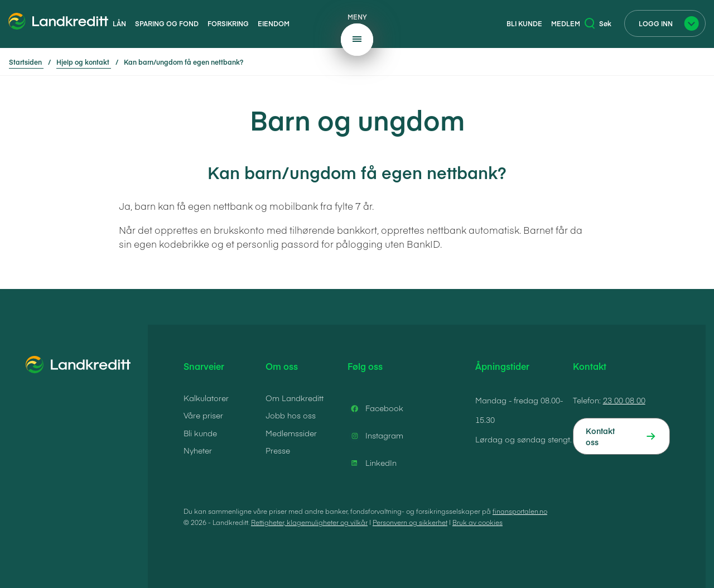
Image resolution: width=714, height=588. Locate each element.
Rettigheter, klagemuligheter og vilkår (309, 522)
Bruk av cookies (477, 522)
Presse (278, 450)
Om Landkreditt (295, 398)
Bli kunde (524, 23)
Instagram (375, 436)
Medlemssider (291, 433)
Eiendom (274, 23)
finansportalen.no (520, 511)
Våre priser (203, 415)
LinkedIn (372, 463)
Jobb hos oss (291, 415)
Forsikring (228, 23)
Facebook (375, 408)
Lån (119, 23)
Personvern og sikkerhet (410, 522)
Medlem (566, 23)
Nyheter (198, 450)
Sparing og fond (167, 23)
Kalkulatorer (206, 398)
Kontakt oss (600, 436)
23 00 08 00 (624, 400)
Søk (598, 23)
